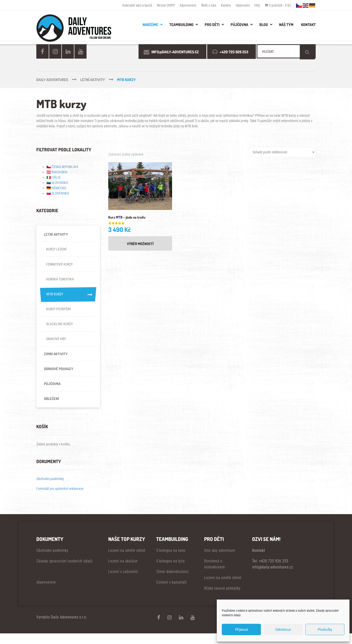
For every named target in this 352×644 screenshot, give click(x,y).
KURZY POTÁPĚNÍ (60, 314)
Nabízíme (150, 25)
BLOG (264, 25)
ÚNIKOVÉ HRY (57, 345)
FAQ (257, 5)
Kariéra (226, 5)
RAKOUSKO (59, 172)
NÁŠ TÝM (286, 25)
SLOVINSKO (60, 183)
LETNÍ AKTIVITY (56, 235)
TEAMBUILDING (181, 25)
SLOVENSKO (60, 193)
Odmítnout (283, 630)
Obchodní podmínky (50, 489)
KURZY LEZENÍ (57, 251)
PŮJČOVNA (239, 25)
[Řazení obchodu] (282, 152)
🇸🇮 (49, 183)
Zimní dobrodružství (172, 582)
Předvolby (325, 630)
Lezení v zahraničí (123, 582)
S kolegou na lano (171, 561)
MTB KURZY (68, 298)
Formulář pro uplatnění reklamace (60, 499)
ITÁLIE (56, 177)
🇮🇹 (49, 177)
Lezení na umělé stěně (127, 561)
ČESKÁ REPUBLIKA (65, 167)
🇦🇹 (49, 172)
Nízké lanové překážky (222, 599)
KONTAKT (308, 25)
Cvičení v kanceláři (171, 593)
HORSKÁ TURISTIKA (61, 282)
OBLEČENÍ (52, 408)
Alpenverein (188, 5)
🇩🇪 (49, 188)
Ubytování (243, 5)
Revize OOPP (166, 5)
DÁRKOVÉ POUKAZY (60, 377)
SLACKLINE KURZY (60, 330)
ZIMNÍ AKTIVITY (56, 361)
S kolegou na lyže (170, 572)
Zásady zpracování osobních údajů (64, 572)
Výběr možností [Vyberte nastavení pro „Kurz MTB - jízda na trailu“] (140, 244)
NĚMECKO (59, 188)
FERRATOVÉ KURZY (61, 267)
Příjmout (241, 630)
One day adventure (220, 561)
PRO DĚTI (212, 25)
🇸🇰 (49, 193)
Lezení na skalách (123, 572)
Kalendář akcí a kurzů (137, 5)
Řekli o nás (209, 5)
